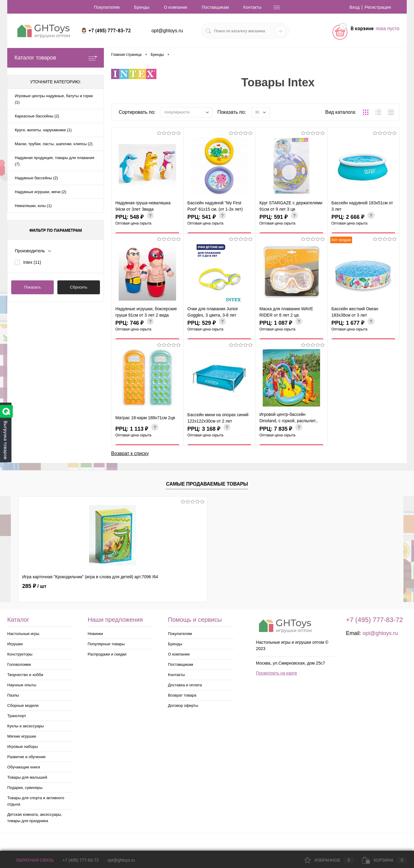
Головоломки (19, 664)
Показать (32, 287)
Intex (32, 262)
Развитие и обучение (26, 757)
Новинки (95, 634)
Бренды (142, 7)
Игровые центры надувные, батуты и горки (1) (54, 99)
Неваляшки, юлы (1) (33, 206)
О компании (176, 7)
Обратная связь (30, 860)
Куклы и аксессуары (26, 726)
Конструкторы (20, 654)
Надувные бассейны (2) (36, 178)
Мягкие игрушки (22, 736)
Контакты (252, 7)
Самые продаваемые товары (207, 484)
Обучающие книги (24, 767)
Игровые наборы (22, 747)
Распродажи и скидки (107, 654)
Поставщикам (215, 7)
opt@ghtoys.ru (167, 31)
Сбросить (79, 287)
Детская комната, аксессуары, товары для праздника (35, 818)
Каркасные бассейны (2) (37, 116)
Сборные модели (23, 705)
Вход (352, 7)
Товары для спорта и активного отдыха (36, 801)
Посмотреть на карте (277, 673)
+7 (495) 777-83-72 (81, 860)
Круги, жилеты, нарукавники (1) (43, 130)
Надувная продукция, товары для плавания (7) (55, 161)
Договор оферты (183, 705)
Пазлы (13, 695)
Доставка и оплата (185, 685)
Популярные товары (106, 644)
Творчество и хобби (25, 675)
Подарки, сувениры (25, 788)
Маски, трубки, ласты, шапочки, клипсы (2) (54, 144)
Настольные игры (23, 634)
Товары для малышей (27, 777)
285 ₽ (34, 586)
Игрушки (15, 644)
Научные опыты (22, 685)
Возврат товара (182, 695)
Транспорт (17, 716)
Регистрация (377, 7)
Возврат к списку (130, 453)
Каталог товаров (56, 58)
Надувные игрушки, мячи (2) (41, 192)
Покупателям (107, 7)
